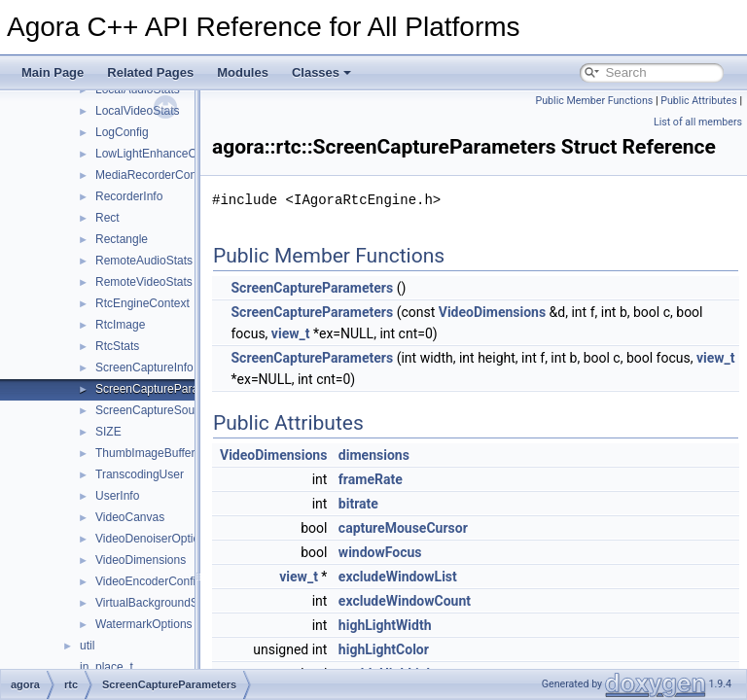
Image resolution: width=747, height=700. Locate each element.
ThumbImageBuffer (145, 453)
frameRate (419, 507)
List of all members (698, 122)
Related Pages (150, 72)
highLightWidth (434, 652)
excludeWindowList (446, 604)
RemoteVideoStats (144, 282)
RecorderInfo (129, 196)
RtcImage (120, 325)
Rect (107, 218)
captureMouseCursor (452, 555)
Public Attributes (699, 101)
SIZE (108, 432)
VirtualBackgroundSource (161, 603)
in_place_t (107, 667)
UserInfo (117, 496)
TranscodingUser (140, 474)
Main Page (53, 72)
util (87, 646)
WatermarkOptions (144, 624)
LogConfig (122, 132)
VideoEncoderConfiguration (167, 581)
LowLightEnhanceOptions (162, 154)
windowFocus (429, 579)
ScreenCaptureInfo (144, 367)
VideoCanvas (130, 517)
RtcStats (117, 346)
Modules (243, 72)
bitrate (407, 531)
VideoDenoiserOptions (154, 539)
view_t (370, 361)
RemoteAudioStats (144, 261)
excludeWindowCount (453, 628)
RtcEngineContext (142, 303)
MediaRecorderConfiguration (170, 175)
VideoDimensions (141, 560)
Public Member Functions (595, 101)
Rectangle (122, 239)
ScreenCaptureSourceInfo (163, 410)
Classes (321, 72)
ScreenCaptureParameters (165, 389)
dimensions (423, 482)
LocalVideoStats (138, 111)
